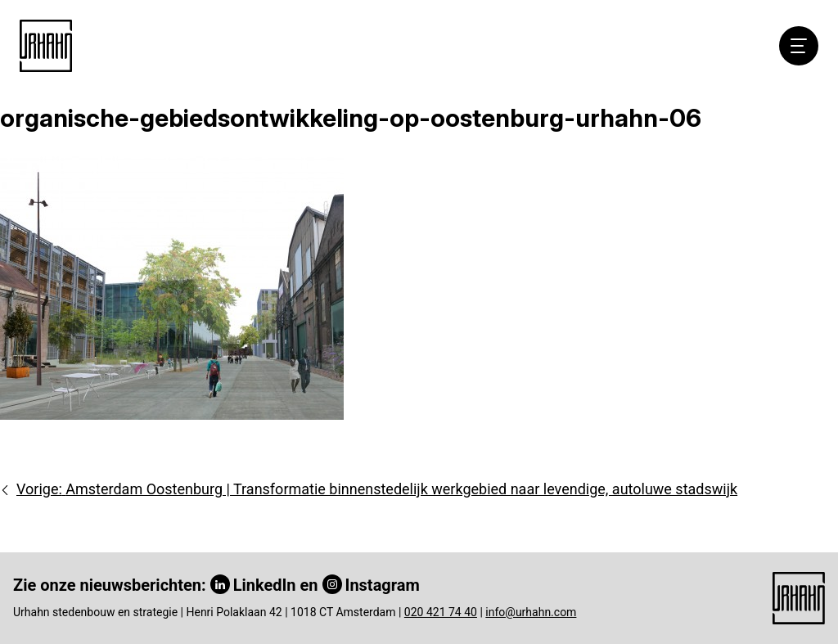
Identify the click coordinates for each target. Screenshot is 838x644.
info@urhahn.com (531, 612)
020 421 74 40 (441, 612)
